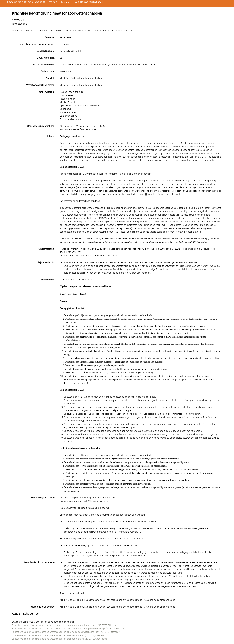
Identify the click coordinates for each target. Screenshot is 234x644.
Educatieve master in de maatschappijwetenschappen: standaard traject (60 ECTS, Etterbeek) (59, 635)
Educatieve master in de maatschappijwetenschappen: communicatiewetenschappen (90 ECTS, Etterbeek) (65, 625)
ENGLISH (66, 2)
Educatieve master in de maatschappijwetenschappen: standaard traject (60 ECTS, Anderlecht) (59, 639)
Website (53, 2)
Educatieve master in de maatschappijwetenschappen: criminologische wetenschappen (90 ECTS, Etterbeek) (66, 632)
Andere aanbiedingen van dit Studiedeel (26, 2)
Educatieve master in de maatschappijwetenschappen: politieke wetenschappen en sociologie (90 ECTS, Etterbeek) (69, 629)
